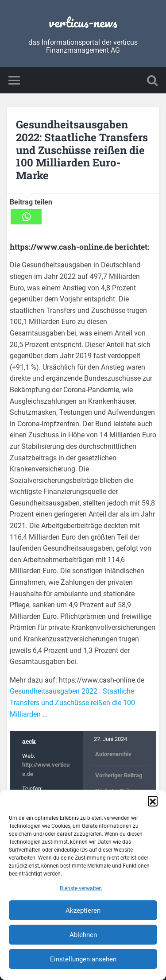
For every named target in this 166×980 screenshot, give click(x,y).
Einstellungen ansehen (83, 959)
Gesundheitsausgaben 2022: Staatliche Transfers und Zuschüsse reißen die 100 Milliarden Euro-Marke (82, 150)
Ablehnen (83, 935)
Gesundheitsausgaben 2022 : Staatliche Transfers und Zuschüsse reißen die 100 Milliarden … (72, 702)
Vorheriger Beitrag (119, 775)
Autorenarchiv (113, 754)
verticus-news (83, 22)
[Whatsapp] (26, 217)
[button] (153, 801)
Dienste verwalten (81, 888)
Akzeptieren (83, 911)
